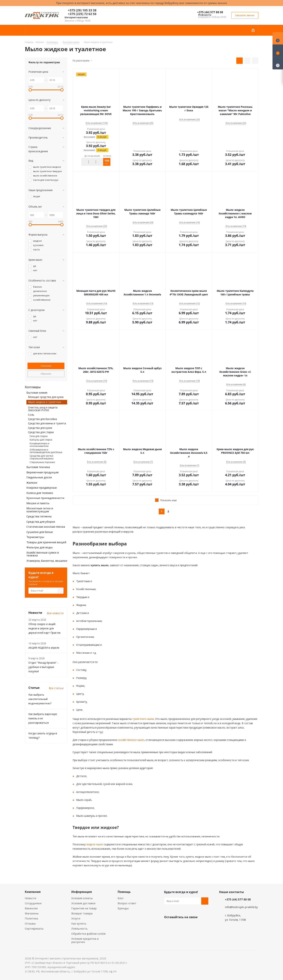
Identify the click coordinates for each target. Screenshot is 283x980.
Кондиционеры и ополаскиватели (40, 445)
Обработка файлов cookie (88, 934)
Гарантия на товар (84, 908)
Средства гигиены (39, 516)
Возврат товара (82, 913)
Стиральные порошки (42, 462)
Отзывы (30, 923)
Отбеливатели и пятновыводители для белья (46, 451)
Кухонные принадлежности (45, 498)
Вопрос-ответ (127, 903)
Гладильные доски (39, 477)
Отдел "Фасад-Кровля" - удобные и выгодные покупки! (43, 667)
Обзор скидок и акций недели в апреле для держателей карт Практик (45, 628)
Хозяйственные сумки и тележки (43, 554)
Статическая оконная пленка (46, 527)
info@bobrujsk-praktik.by (241, 907)
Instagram (186, 926)
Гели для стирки (39, 436)
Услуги (76, 918)
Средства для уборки (41, 522)
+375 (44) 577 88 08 (210, 12)
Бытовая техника (38, 467)
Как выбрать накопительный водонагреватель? (40, 699)
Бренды (123, 908)
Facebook (177, 926)
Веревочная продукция (42, 472)
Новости (30, 898)
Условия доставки (83, 903)
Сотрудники (33, 903)
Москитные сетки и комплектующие (40, 510)
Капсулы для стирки (41, 440)
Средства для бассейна (42, 419)
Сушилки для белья (40, 532)
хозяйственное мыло (131, 740)
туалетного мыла (143, 719)
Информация (82, 892)
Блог (121, 898)
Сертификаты (34, 928)
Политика (31, 918)
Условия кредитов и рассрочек (85, 940)
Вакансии (31, 908)
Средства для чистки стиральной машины (42, 457)
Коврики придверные (42, 488)
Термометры (35, 537)
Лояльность (79, 928)
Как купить (79, 923)
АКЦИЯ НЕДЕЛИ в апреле (44, 648)
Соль (31, 415)
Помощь (124, 892)
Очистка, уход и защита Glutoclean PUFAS (43, 409)
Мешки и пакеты (38, 503)
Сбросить (46, 374)
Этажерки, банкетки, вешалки (47, 561)
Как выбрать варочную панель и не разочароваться (43, 718)
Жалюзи (32, 482)
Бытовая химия (37, 392)
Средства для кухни (40, 428)
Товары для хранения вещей (46, 542)
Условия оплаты (82, 898)
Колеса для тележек (40, 493)
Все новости (55, 613)
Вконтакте (168, 926)
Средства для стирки (41, 432)
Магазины (32, 913)
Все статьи (56, 688)
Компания (33, 892)
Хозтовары (33, 387)
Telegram (195, 926)
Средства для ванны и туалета (47, 423)
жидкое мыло (94, 844)
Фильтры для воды (39, 547)
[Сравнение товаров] (278, 63)
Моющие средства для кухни (46, 397)
